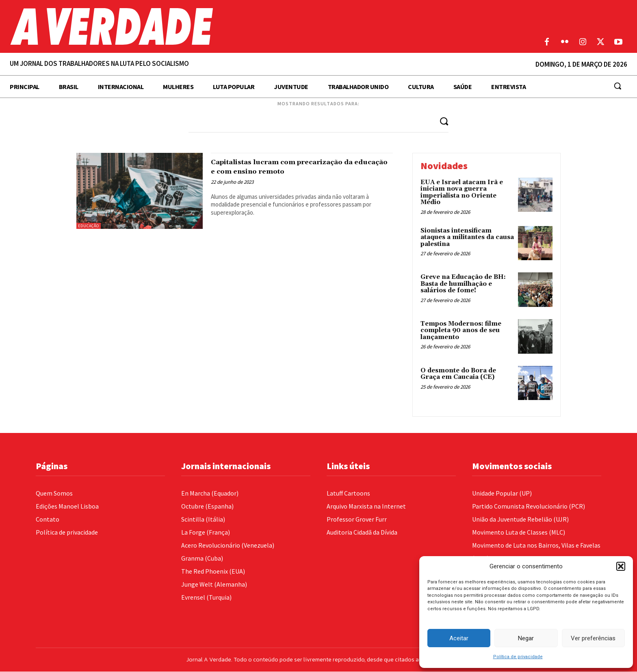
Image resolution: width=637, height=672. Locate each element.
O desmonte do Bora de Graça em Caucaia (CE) (458, 374)
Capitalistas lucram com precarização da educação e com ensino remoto (295, 166)
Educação (89, 226)
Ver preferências (593, 638)
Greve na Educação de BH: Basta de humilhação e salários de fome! (463, 284)
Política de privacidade (518, 657)
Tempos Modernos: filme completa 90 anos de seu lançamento (461, 331)
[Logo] (239, 26)
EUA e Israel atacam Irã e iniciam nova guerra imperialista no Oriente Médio (462, 192)
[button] (621, 566)
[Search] (444, 121)
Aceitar (459, 638)
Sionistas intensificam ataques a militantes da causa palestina (467, 237)
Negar (526, 638)
